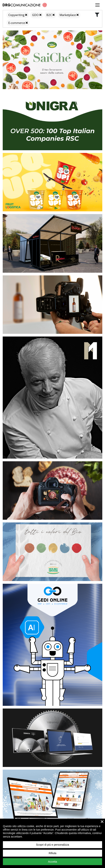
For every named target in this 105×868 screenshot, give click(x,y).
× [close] (102, 822)
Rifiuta (53, 853)
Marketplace (68, 15)
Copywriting (16, 15)
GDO (35, 15)
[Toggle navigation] (97, 5)
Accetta (52, 862)
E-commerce (17, 23)
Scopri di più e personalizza (52, 845)
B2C (49, 15)
